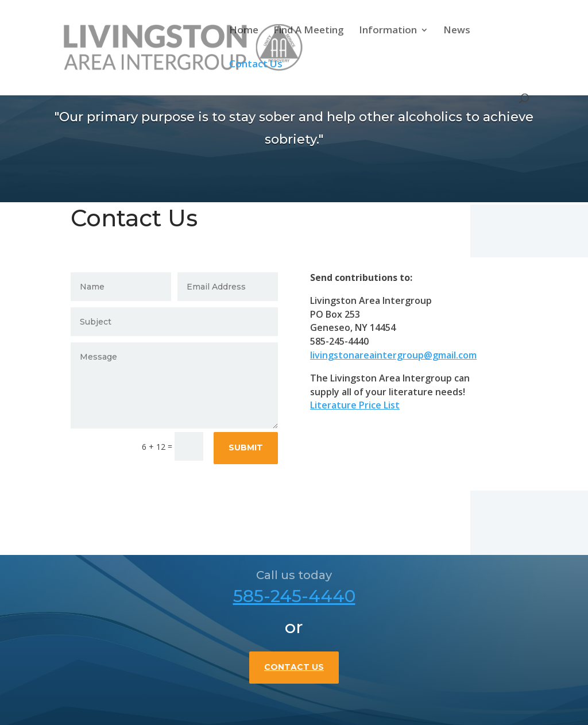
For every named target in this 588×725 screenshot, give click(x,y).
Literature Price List (361, 405)
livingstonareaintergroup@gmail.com (399, 355)
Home (244, 31)
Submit (251, 448)
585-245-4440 (294, 621)
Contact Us (256, 65)
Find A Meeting (309, 31)
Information (388, 31)
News (457, 31)
